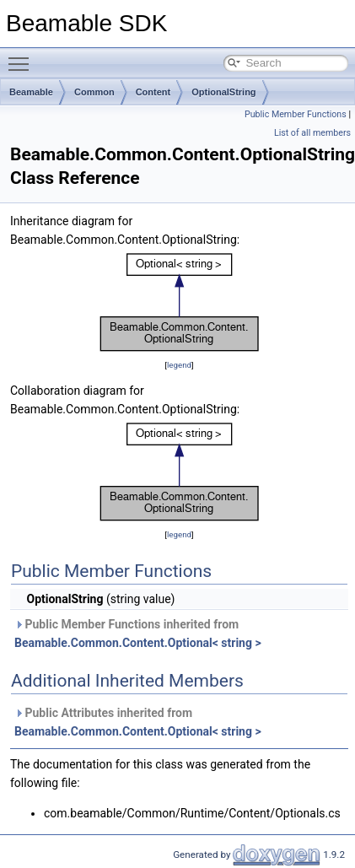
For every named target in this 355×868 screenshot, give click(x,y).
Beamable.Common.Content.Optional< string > (138, 643)
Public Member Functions (296, 114)
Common (94, 92)
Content (153, 92)
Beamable (31, 92)
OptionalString (223, 92)
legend (179, 365)
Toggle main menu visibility (23, 57)
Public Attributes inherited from (138, 722)
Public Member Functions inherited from (138, 633)
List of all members (312, 133)
